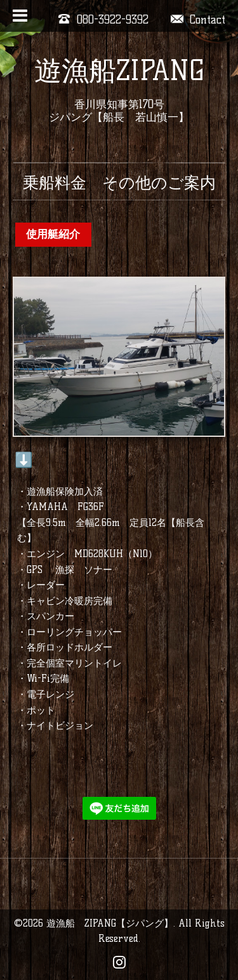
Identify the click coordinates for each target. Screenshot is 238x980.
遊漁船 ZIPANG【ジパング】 (110, 923)
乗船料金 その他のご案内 (119, 183)
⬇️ (24, 460)
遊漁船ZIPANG (119, 70)
